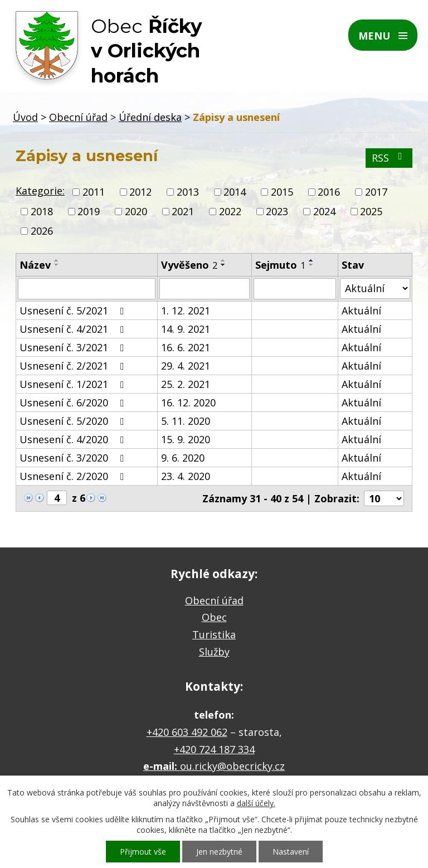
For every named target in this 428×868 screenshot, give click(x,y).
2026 (42, 231)
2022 (230, 211)
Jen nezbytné (219, 852)
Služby (214, 652)
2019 (89, 211)
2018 (42, 211)
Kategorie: (40, 191)
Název (35, 265)
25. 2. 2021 (186, 384)
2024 (324, 211)
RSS (389, 158)
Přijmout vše (143, 852)
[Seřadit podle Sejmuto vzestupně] (312, 260)
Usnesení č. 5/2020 (74, 421)
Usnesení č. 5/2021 (74, 311)
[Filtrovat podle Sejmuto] (295, 289)
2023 (277, 211)
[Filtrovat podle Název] (87, 289)
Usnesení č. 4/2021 (74, 329)
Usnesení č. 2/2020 (74, 476)
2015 (282, 192)
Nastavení (291, 852)
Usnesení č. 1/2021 (74, 384)
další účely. (256, 803)
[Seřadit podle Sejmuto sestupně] (312, 265)
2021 (183, 211)
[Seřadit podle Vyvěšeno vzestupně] (223, 260)
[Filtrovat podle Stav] (375, 288)
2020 (136, 211)
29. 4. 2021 (186, 366)
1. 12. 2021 (186, 311)
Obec (214, 617)
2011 (94, 192)
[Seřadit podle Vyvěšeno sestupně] (223, 265)
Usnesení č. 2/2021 (74, 366)
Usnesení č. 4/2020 (74, 439)
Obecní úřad (78, 117)
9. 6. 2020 (183, 458)
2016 (329, 192)
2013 (188, 192)
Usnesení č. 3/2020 (74, 458)
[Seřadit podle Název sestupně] (57, 265)
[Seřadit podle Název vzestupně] (57, 260)
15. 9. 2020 (186, 439)
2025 (371, 211)
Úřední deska (150, 117)
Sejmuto (280, 265)
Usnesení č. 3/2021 (74, 347)
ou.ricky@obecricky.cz (232, 766)
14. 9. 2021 (186, 329)
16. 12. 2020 (188, 403)
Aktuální (361, 311)
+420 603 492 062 (187, 732)
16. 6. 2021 (186, 347)
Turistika (214, 634)
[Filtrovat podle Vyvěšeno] (204, 289)
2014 (235, 192)
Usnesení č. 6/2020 (74, 403)
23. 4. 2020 (186, 476)
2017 (376, 192)
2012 (140, 192)
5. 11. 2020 (186, 421)
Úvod (25, 117)
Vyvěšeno (189, 265)
